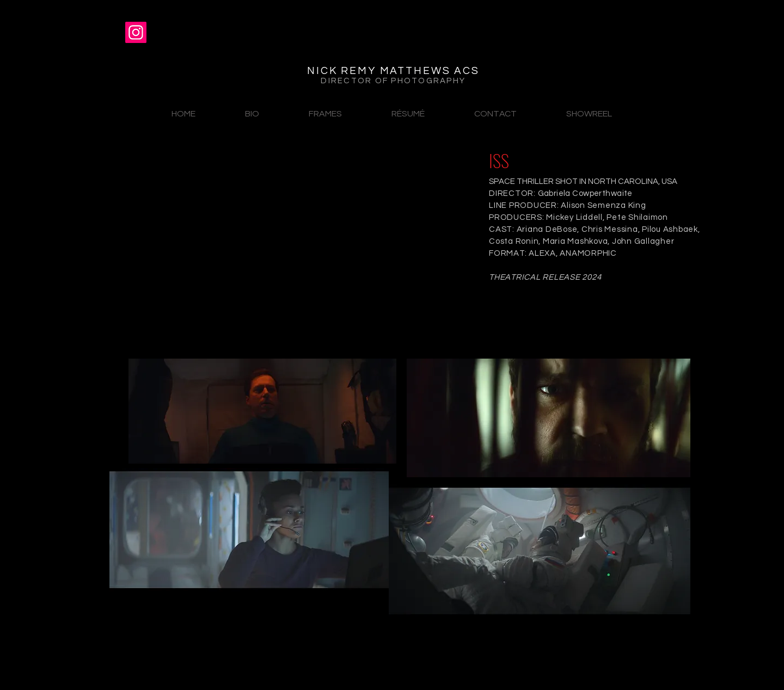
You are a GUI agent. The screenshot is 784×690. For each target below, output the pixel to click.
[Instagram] (136, 32)
